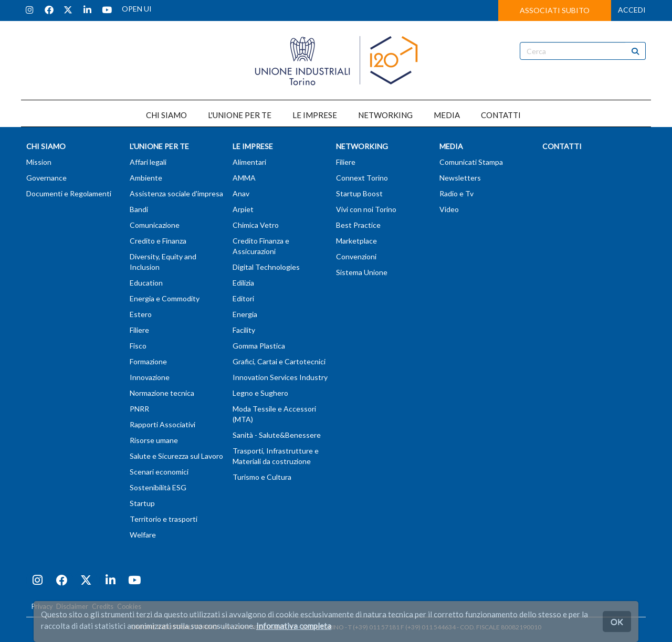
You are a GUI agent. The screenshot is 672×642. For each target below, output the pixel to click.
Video (449, 209)
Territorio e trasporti (164, 519)
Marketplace (356, 241)
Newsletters (460, 178)
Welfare (143, 535)
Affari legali (148, 162)
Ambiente (146, 178)
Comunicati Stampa (471, 162)
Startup (142, 503)
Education (146, 283)
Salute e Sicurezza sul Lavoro (176, 456)
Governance (46, 178)
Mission (39, 162)
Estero (141, 314)
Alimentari (249, 162)
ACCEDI (632, 10)
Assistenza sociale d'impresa (176, 193)
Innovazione (150, 377)
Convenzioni (356, 256)
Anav (241, 193)
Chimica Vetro (256, 225)
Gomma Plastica (259, 346)
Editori (243, 298)
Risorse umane (154, 440)
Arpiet (243, 209)
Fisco (138, 346)
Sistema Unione (362, 272)
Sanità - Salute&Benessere (277, 435)
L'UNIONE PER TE (240, 115)
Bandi (139, 209)
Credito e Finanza (158, 241)
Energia (245, 314)
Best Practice (358, 225)
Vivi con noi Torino (366, 209)
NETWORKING (385, 115)
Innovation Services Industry (280, 377)
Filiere (139, 330)
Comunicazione (155, 225)
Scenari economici (159, 472)
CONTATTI (501, 115)
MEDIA (447, 115)
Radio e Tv (456, 193)
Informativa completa (294, 626)
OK (617, 621)
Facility (244, 330)
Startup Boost (359, 193)
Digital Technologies (266, 267)
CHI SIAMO (166, 115)
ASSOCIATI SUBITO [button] (555, 10)
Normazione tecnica (162, 393)
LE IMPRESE (315, 115)
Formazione (148, 361)
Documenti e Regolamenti (69, 193)
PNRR (139, 409)
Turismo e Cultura (262, 477)
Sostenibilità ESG (158, 487)
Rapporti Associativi (162, 424)
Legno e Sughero (260, 393)
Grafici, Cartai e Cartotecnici (279, 361)
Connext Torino (362, 178)
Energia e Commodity (165, 298)
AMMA (244, 178)
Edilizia (243, 283)
